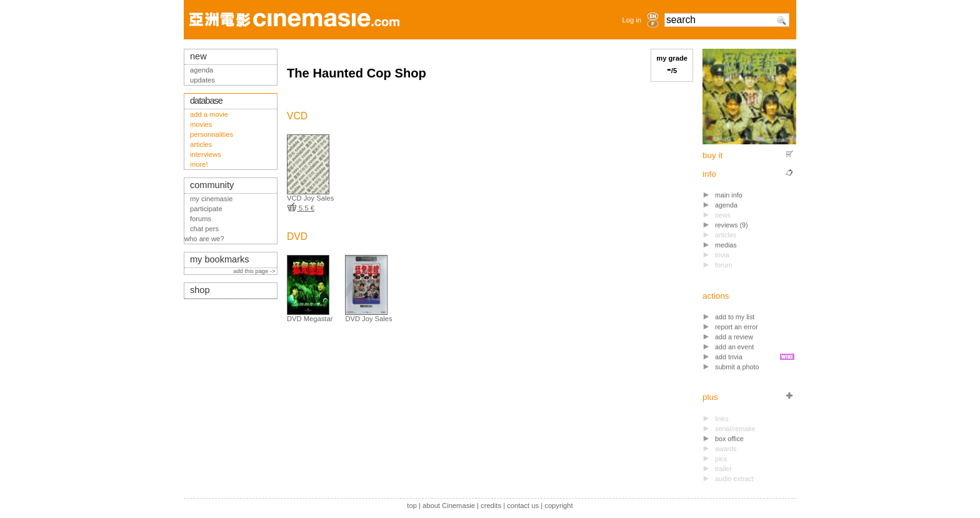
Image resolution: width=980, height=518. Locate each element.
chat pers (204, 229)
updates (202, 80)
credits (491, 506)
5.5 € (301, 208)
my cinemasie (211, 199)
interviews (206, 154)
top (412, 506)
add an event (734, 347)
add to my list (735, 317)
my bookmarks (220, 259)
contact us (523, 506)
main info (729, 195)
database (206, 101)
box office (729, 439)
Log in (632, 20)
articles (201, 144)
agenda (726, 205)
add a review (734, 337)
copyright (558, 506)
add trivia (729, 357)
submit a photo (737, 367)
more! (199, 164)
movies (201, 124)
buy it (712, 155)
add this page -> (255, 271)
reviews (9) (732, 225)
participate (206, 209)
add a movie (209, 114)
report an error (737, 327)
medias (726, 245)
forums (201, 219)
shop (200, 290)
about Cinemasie (449, 506)
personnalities (212, 134)
